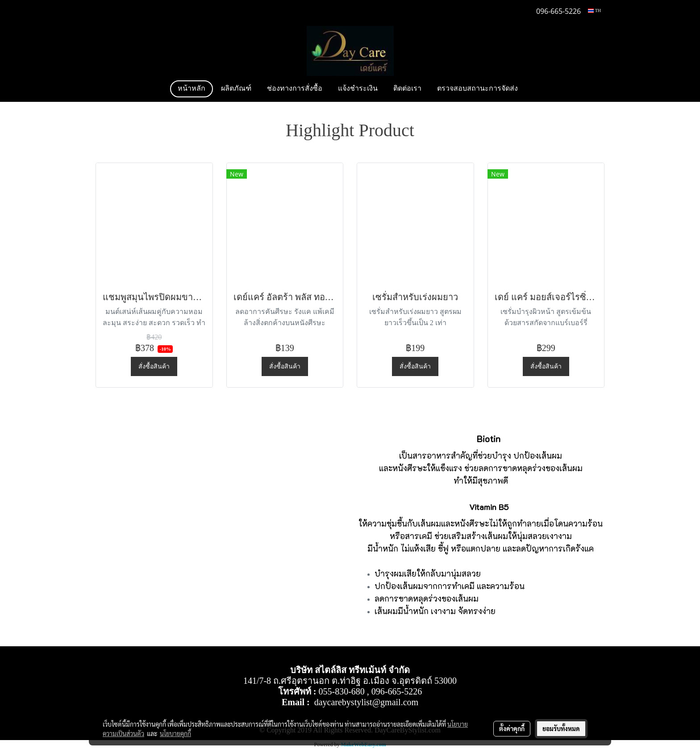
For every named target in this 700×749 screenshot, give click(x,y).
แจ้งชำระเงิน (358, 89)
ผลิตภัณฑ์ (236, 89)
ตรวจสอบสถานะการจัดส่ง (477, 89)
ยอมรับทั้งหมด (561, 728)
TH (594, 10)
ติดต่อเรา (407, 89)
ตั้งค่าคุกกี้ (512, 728)
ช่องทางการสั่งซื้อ (295, 89)
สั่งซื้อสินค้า (154, 366)
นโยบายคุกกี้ (175, 733)
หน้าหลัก (192, 89)
